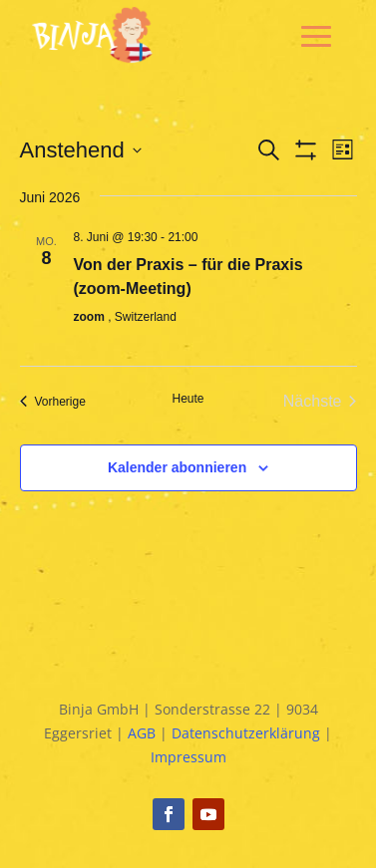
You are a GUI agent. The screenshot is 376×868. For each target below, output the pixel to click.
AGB (142, 733)
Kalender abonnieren (177, 467)
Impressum (188, 757)
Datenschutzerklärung (246, 733)
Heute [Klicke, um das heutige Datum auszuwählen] (188, 399)
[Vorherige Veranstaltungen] (53, 402)
